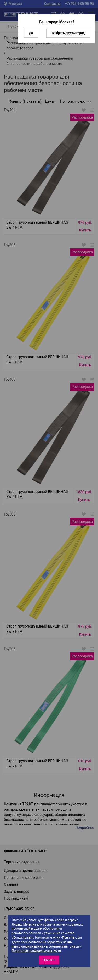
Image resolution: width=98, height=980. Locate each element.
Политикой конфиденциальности (36, 951)
